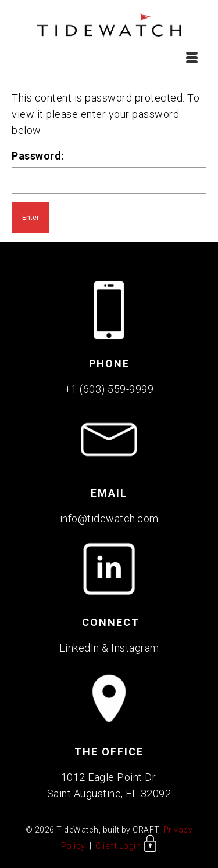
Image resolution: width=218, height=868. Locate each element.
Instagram (135, 648)
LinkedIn (79, 648)
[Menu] (192, 57)
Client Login (126, 846)
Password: (109, 172)
